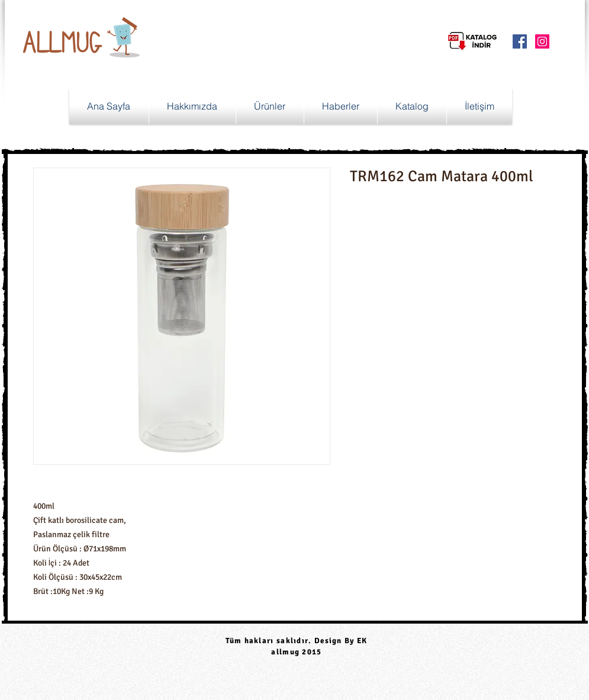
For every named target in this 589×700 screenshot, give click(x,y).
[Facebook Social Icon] (520, 41)
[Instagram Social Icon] (542, 41)
